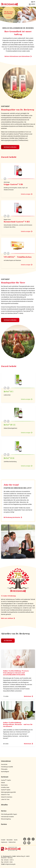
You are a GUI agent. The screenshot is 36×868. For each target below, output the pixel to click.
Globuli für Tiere (5, 795)
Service (4, 811)
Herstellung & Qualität (7, 767)
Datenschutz (12, 842)
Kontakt (3, 840)
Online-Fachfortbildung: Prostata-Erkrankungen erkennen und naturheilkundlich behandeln (16, 673)
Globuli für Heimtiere (7, 797)
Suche (16, 840)
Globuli (3, 783)
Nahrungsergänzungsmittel (8, 792)
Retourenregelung (6, 819)
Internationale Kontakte (7, 817)
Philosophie (4, 769)
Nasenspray (4, 785)
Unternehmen (6, 761)
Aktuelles (4, 805)
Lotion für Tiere (5, 799)
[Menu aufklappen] (31, 4)
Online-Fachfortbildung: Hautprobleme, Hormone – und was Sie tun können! (18, 724)
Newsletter (10, 840)
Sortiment (5, 777)
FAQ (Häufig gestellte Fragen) (9, 814)
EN (34, 2)
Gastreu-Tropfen (6, 780)
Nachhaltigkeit (5, 772)
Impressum (4, 842)
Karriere (4, 824)
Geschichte (4, 764)
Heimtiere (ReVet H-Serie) (15, 313)
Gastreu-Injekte (6, 790)
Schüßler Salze (5, 787)
